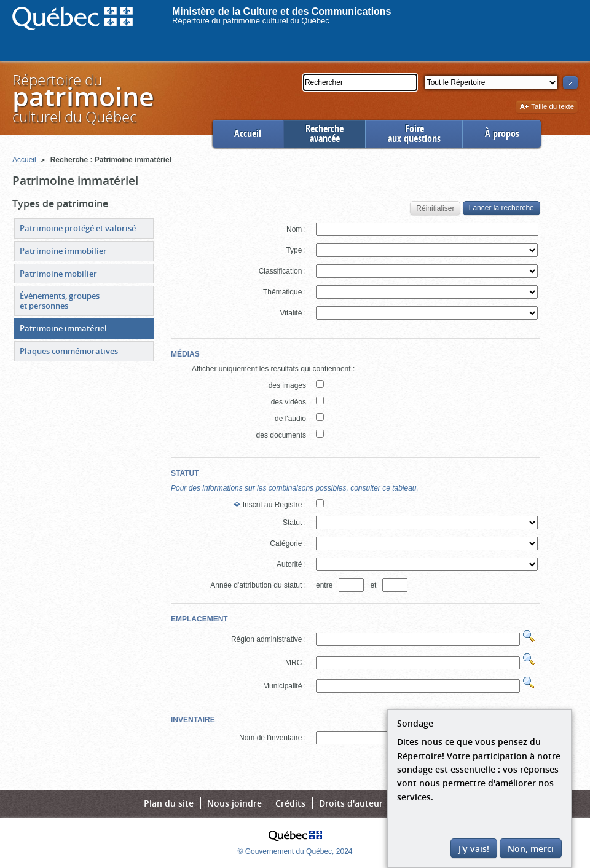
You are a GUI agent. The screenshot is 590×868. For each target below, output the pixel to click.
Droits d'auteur (351, 803)
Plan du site (169, 803)
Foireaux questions (414, 134)
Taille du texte (547, 107)
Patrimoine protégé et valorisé (78, 228)
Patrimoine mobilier (58, 274)
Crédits (290, 803)
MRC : (296, 663)
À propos (502, 134)
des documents (281, 435)
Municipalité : (285, 686)
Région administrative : (269, 639)
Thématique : (285, 292)
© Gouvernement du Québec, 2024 (295, 851)
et (375, 585)
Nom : (296, 229)
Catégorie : (288, 543)
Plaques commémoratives (69, 351)
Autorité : (291, 564)
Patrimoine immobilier (63, 251)
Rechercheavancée (324, 134)
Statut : (294, 523)
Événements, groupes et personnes (60, 301)
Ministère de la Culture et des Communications (282, 11)
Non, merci (531, 849)
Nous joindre (234, 803)
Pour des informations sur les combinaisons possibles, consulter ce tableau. (295, 488)
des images (287, 385)
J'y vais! (474, 849)
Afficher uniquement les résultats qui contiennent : (273, 369)
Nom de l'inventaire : (273, 738)
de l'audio (290, 419)
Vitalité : (293, 313)
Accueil (248, 134)
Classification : (282, 271)
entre (326, 585)
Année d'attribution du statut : (258, 585)
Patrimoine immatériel (63, 328)
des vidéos (289, 402)
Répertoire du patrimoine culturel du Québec (251, 21)
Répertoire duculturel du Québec (82, 98)
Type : (296, 250)
